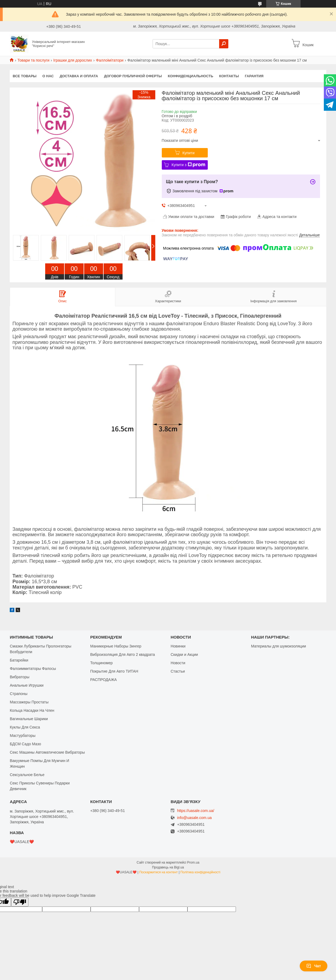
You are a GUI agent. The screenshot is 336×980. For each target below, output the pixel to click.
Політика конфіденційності (200, 872)
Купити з (188, 165)
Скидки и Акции (184, 655)
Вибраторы (19, 677)
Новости (178, 663)
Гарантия (254, 76)
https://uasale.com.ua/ (196, 811)
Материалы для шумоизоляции (279, 646)
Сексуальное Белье (27, 775)
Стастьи (178, 671)
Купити (188, 153)
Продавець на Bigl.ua (168, 867)
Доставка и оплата (79, 76)
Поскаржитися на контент (159, 872)
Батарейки (19, 660)
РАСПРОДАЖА (103, 680)
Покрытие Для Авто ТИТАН (114, 671)
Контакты (229, 76)
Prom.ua (193, 862)
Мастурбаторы (23, 736)
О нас (48, 76)
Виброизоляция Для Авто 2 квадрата (122, 655)
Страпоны (19, 694)
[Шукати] (224, 44)
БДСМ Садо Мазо (25, 744)
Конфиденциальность (190, 76)
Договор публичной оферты (133, 76)
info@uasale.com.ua (195, 818)
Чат (314, 966)
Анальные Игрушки (27, 685)
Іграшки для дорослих (73, 60)
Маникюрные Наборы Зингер (116, 646)
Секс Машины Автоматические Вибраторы (47, 752)
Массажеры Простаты (29, 702)
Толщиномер (101, 663)
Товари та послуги (33, 60)
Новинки (178, 646)
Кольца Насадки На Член (32, 710)
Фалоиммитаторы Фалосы (33, 669)
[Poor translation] (20, 902)
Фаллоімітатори (110, 60)
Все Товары (25, 76)
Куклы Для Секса (25, 727)
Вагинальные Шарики (29, 719)
